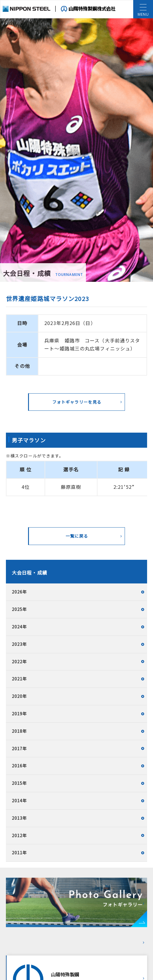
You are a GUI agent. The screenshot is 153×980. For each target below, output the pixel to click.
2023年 (19, 644)
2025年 (19, 609)
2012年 (19, 835)
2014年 (19, 801)
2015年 (19, 783)
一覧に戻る (77, 536)
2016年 (19, 766)
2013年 (19, 818)
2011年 (19, 853)
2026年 (19, 592)
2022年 (19, 662)
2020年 (19, 696)
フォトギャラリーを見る (77, 402)
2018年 (19, 731)
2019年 (19, 714)
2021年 (19, 679)
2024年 (19, 627)
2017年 (19, 748)
